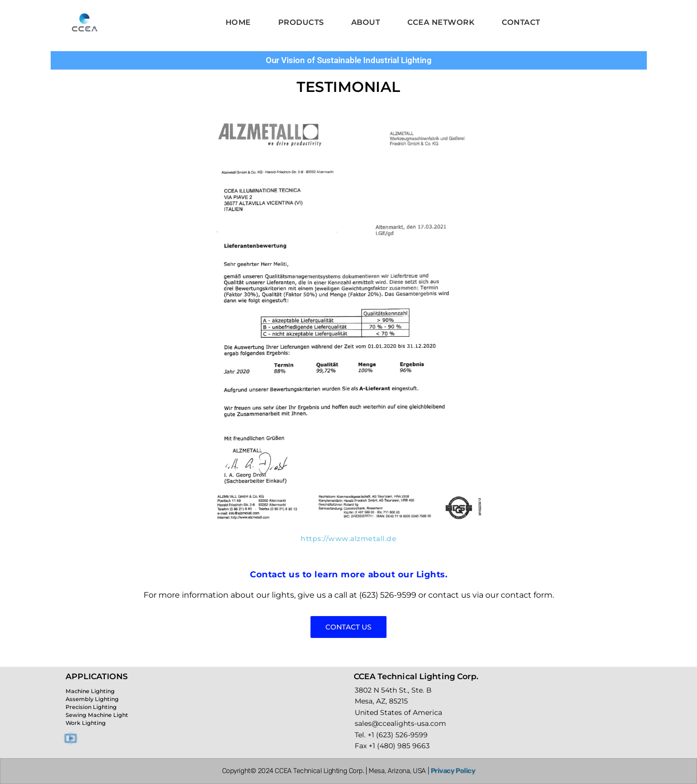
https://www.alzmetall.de (348, 539)
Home (238, 22)
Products (301, 22)
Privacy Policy (453, 771)
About (366, 22)
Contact (521, 22)
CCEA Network (441, 22)
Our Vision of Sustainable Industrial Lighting (349, 60)
